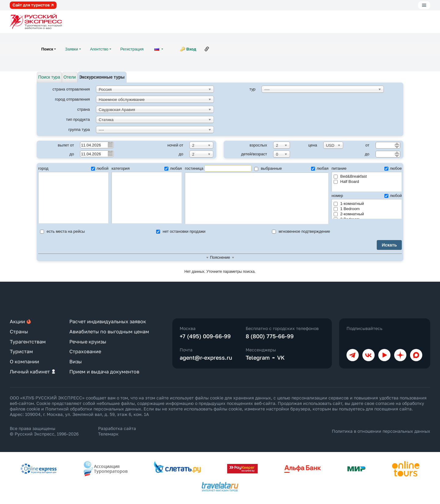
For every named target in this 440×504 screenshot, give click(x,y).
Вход (191, 49)
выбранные (268, 168)
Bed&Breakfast (350, 176)
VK (281, 358)
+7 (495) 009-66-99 (205, 336)
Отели (70, 77)
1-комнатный (349, 204)
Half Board (346, 182)
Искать (389, 245)
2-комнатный (349, 214)
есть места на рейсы (62, 231)
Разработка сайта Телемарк (117, 431)
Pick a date (110, 145)
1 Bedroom (347, 209)
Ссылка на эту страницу (207, 49)
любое (393, 168)
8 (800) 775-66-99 (270, 336)
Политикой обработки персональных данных (93, 409)
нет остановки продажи (181, 231)
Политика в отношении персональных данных (381, 431)
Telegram (258, 358)
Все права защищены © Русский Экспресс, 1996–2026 (44, 431)
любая (173, 168)
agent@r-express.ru (206, 358)
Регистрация (132, 49)
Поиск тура (49, 77)
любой (100, 168)
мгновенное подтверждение (301, 231)
